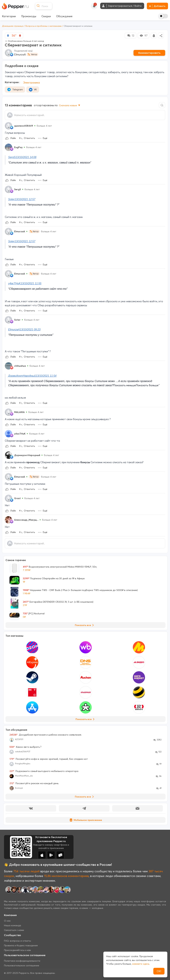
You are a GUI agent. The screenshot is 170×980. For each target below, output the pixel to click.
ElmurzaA (20, 54)
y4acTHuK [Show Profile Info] (20, 434)
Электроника (31, 82)
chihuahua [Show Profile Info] (20, 366)
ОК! (159, 971)
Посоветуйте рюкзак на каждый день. (34, 783)
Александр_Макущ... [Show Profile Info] (26, 520)
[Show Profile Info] (8, 126)
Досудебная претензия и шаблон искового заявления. (46, 735)
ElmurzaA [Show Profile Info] (20, 231)
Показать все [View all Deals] (85, 625)
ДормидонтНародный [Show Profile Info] (27, 455)
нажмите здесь (141, 964)
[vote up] (20, 36)
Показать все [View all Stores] (86, 719)
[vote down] (8, 36)
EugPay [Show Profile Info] (18, 147)
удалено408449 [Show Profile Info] (24, 126)
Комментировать (149, 53)
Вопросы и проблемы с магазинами (43, 26)
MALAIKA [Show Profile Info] (19, 412)
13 (130, 36)
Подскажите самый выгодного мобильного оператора (44, 771)
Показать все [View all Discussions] (85, 797)
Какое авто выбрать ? (25, 747)
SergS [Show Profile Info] (17, 189)
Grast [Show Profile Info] (17, 498)
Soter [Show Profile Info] (17, 320)
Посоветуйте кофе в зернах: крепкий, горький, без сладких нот (49, 759)
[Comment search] (162, 105)
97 (143, 36)
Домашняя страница (13, 26)
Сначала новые (70, 105)
